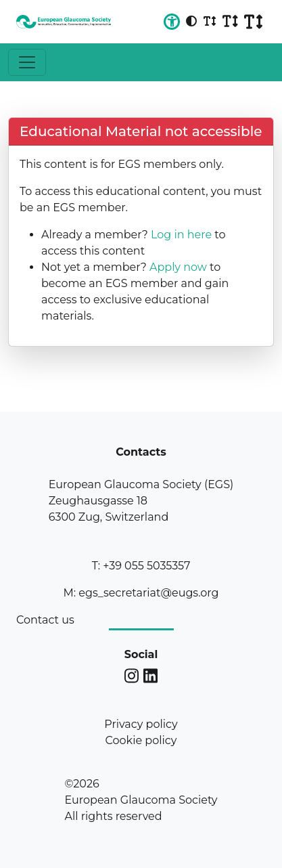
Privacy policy (141, 724)
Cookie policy (141, 740)
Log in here (181, 235)
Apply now (178, 267)
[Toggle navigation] (27, 62)
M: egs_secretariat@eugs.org (141, 593)
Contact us (45, 620)
